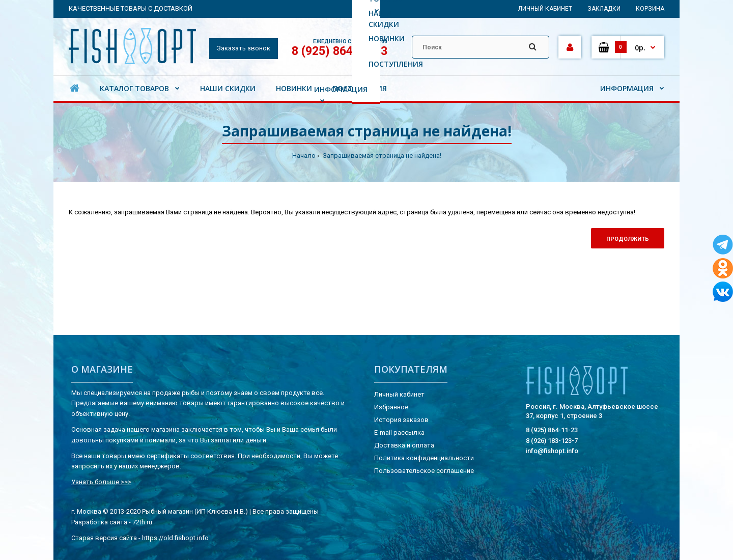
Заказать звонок (244, 48)
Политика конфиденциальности (424, 458)
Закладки (604, 9)
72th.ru (142, 522)
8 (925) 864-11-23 (340, 51)
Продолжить (628, 239)
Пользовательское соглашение (424, 471)
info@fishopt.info (552, 451)
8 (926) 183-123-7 (552, 441)
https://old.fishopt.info (175, 538)
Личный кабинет (545, 9)
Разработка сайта (99, 522)
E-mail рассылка (399, 432)
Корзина (650, 9)
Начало (304, 156)
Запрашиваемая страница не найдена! (381, 156)
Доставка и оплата (404, 445)
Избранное (391, 407)
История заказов (401, 420)
